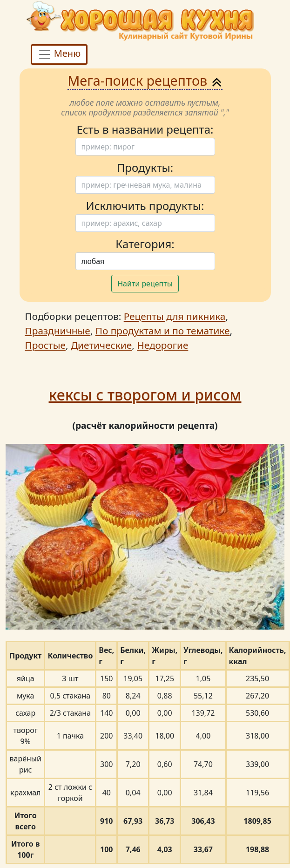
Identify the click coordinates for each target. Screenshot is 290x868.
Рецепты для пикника (175, 316)
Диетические (101, 345)
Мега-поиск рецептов (145, 80)
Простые (45, 345)
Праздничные (58, 331)
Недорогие (162, 345)
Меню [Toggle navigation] (59, 54)
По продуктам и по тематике (163, 331)
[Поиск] (145, 147)
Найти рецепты (145, 284)
